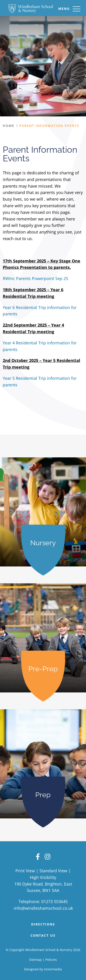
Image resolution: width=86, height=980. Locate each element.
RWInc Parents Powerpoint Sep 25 (35, 278)
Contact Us (43, 935)
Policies (51, 960)
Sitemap (35, 960)
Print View (25, 871)
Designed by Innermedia (43, 969)
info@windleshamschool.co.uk (43, 908)
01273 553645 (54, 901)
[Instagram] (48, 857)
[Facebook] (38, 857)
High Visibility (43, 877)
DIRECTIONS (43, 924)
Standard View (53, 871)
